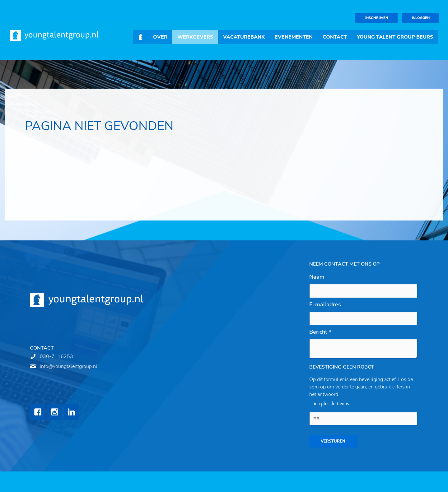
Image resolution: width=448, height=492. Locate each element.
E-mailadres (325, 304)
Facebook (38, 412)
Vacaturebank (244, 37)
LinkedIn (71, 412)
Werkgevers (195, 37)
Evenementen (294, 37)
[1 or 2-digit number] (363, 419)
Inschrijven (377, 18)
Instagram (54, 412)
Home (141, 37)
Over (160, 37)
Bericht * (320, 332)
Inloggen (421, 18)
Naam (317, 277)
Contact (335, 37)
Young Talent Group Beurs (395, 37)
